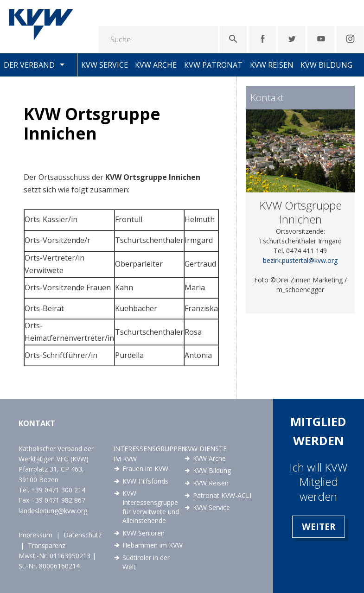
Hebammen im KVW (153, 545)
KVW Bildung (326, 65)
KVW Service (105, 65)
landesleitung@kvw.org (53, 511)
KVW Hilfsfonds (145, 481)
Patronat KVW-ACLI (222, 495)
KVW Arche (156, 65)
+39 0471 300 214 (58, 490)
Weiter (319, 526)
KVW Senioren (144, 533)
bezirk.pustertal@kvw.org (300, 260)
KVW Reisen (272, 65)
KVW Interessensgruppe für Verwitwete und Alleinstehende (151, 507)
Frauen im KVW (145, 469)
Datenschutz (83, 535)
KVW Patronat (213, 65)
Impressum (35, 535)
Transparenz (47, 545)
